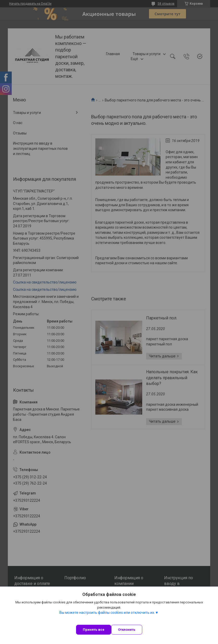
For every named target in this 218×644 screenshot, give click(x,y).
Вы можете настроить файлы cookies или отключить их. (107, 613)
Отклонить (127, 630)
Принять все (94, 630)
